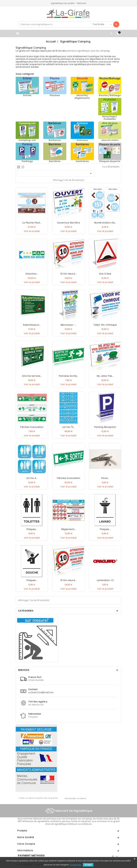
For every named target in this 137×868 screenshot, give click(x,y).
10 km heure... (69, 274)
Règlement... (69, 529)
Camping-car (27, 140)
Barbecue (55, 140)
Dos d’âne (105, 274)
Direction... (32, 274)
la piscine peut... (32, 223)
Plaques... (32, 529)
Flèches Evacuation (32, 427)
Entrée (27, 95)
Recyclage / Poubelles (110, 118)
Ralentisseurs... (32, 325)
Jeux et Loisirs (110, 140)
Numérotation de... (105, 223)
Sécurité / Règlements (82, 97)
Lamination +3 (105, 580)
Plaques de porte (110, 161)
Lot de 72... (69, 427)
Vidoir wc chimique (105, 325)
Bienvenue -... (69, 325)
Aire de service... (32, 376)
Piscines (55, 95)
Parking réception (105, 427)
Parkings (27, 161)
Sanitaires (82, 161)
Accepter (88, 865)
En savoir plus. (76, 865)
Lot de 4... (32, 478)
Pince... (105, 478)
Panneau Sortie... (69, 376)
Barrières (55, 161)
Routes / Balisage (110, 95)
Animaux (82, 140)
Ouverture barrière (68, 223)
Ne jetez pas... (105, 376)
